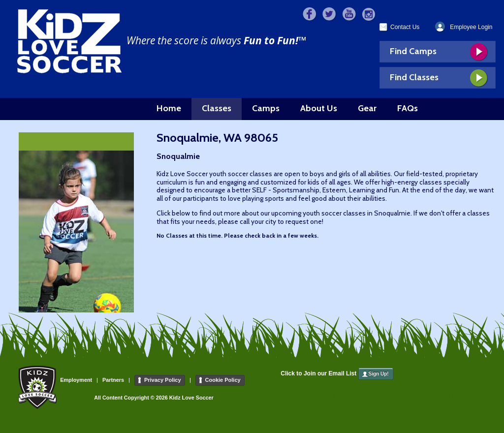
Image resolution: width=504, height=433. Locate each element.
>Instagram (369, 15)
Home (169, 108)
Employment (76, 380)
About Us (319, 108)
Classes (217, 108)
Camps (266, 108)
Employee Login (471, 27)
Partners (113, 380)
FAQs (408, 108)
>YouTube (349, 15)
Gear (367, 108)
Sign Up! (379, 374)
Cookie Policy (223, 380)
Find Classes (414, 77)
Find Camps (413, 51)
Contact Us (405, 27)
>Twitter (330, 15)
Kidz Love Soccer (69, 41)
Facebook (310, 15)
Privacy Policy (163, 380)
